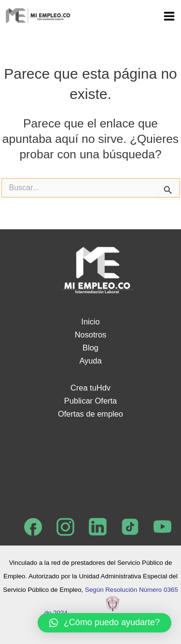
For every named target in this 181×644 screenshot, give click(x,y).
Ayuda (90, 361)
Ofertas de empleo (90, 414)
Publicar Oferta (90, 401)
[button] (104, 623)
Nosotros (91, 335)
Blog (90, 348)
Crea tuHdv (90, 388)
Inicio (90, 322)
